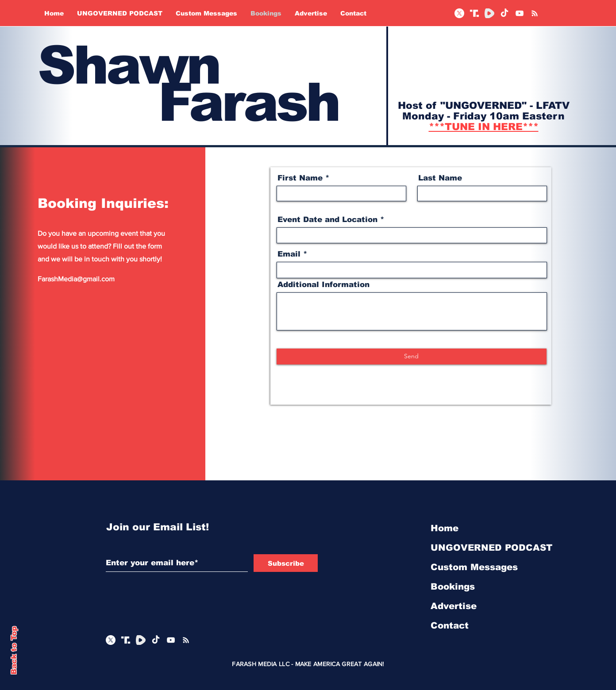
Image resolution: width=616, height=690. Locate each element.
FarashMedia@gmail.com (76, 279)
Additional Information (323, 285)
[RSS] (535, 13)
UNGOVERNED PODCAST (478, 548)
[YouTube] (520, 13)
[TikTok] (504, 13)
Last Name (440, 178)
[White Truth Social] (474, 13)
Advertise (454, 606)
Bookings (453, 586)
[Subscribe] (286, 563)
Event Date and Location (327, 220)
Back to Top (14, 650)
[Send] (412, 356)
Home (445, 528)
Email (289, 254)
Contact (450, 625)
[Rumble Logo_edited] (489, 13)
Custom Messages (474, 567)
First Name (300, 178)
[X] (459, 13)
